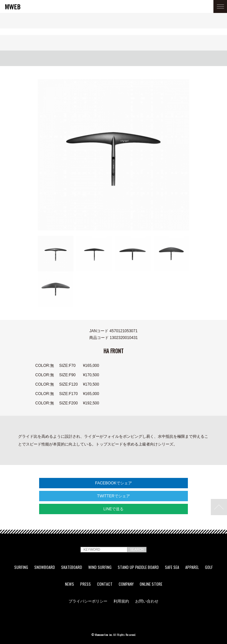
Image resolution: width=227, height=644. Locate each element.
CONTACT (105, 584)
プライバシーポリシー (88, 601)
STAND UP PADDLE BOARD (138, 567)
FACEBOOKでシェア (113, 483)
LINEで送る (114, 509)
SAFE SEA (172, 567)
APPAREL (192, 567)
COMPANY (126, 584)
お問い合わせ (147, 601)
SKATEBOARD (72, 567)
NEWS (70, 584)
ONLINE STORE (151, 584)
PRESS (86, 584)
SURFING (21, 567)
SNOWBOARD (45, 567)
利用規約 (121, 601)
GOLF (209, 567)
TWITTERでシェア (113, 496)
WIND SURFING (100, 567)
